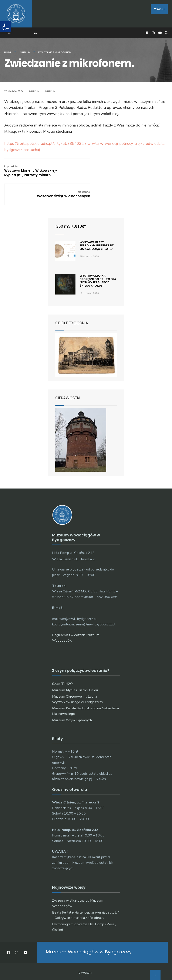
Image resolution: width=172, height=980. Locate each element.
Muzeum (25, 50)
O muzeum (85, 949)
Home (8, 50)
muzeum (50, 89)
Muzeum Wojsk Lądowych (72, 697)
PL (10, 31)
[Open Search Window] (166, 31)
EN (36, 31)
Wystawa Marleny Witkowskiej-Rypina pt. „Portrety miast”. (31, 169)
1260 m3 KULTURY (71, 203)
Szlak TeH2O (62, 660)
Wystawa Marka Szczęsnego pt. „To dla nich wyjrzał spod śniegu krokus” (98, 257)
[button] (6, 27)
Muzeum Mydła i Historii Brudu (75, 667)
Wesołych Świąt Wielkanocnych (141, 167)
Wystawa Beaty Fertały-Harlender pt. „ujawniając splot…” (97, 222)
